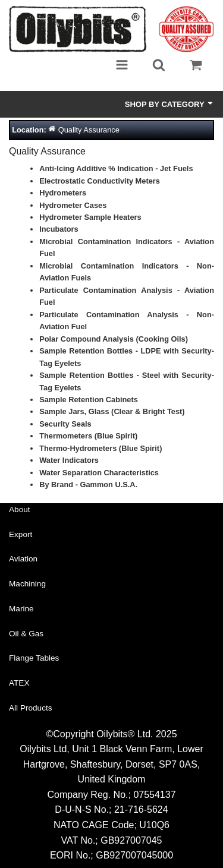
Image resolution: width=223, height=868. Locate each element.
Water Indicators (69, 460)
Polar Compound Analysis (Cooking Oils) (114, 339)
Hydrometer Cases (73, 205)
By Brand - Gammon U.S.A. (88, 484)
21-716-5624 (141, 809)
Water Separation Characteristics (99, 473)
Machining (27, 584)
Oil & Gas (26, 634)
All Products (31, 708)
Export (21, 534)
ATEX (19, 683)
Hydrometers (63, 193)
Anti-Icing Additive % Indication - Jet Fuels (116, 168)
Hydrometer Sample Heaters (90, 217)
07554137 (154, 795)
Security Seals (65, 424)
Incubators (59, 229)
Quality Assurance (89, 130)
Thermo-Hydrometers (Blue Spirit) (100, 448)
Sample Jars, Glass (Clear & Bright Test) (112, 411)
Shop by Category (169, 104)
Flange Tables (34, 658)
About (20, 509)
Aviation (23, 559)
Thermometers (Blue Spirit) (88, 436)
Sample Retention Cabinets (89, 400)
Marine (21, 609)
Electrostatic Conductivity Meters (100, 181)
